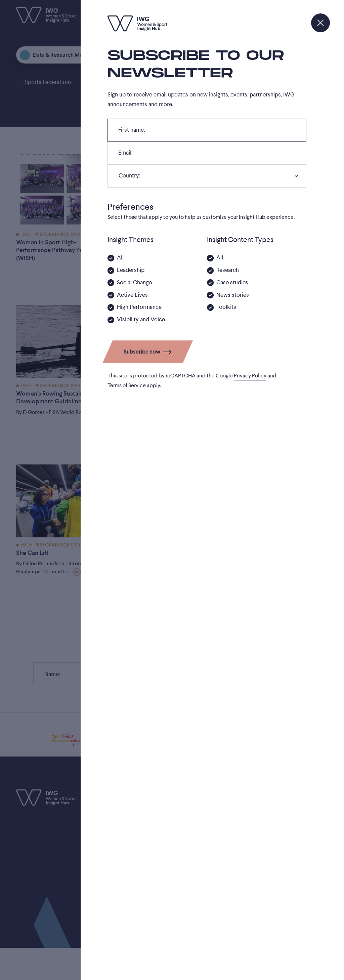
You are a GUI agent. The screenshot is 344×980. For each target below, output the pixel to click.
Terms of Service (127, 385)
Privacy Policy (250, 376)
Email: (125, 154)
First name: (131, 132)
